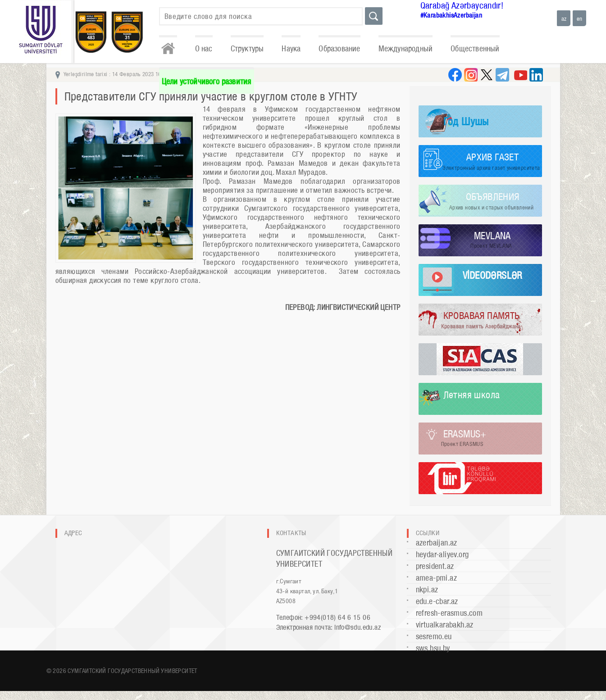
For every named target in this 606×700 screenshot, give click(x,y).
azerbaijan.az (437, 543)
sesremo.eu (434, 636)
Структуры (247, 48)
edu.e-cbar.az (437, 601)
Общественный (475, 48)
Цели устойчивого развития (207, 81)
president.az (435, 566)
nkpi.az (427, 589)
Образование (339, 48)
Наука (291, 48)
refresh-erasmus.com (449, 613)
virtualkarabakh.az (445, 625)
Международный (406, 48)
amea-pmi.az (436, 578)
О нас (204, 48)
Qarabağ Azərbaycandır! (462, 5)
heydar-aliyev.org (442, 554)
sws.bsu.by (433, 648)
